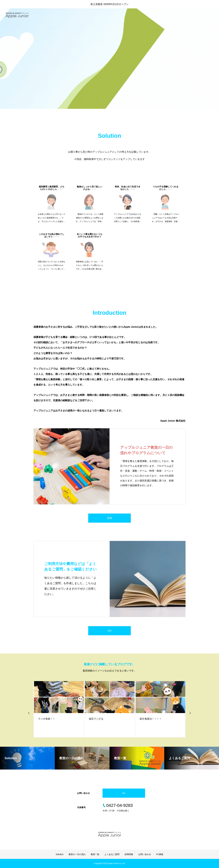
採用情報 (191, 15)
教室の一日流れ (139, 15)
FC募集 (160, 854)
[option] (109, 77)
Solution (122, 15)
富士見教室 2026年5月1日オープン (109, 4)
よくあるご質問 (173, 15)
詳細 (109, 518)
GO (110, 631)
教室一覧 (156, 15)
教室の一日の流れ (77, 854)
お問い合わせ (207, 15)
